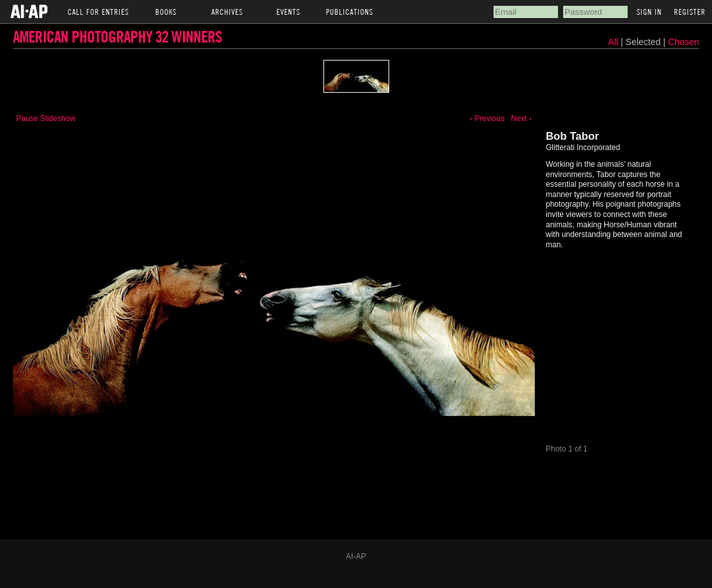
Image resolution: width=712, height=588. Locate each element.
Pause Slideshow (46, 119)
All (613, 42)
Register (690, 12)
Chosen (684, 42)
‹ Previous (487, 119)
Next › (521, 119)
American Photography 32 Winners (117, 36)
